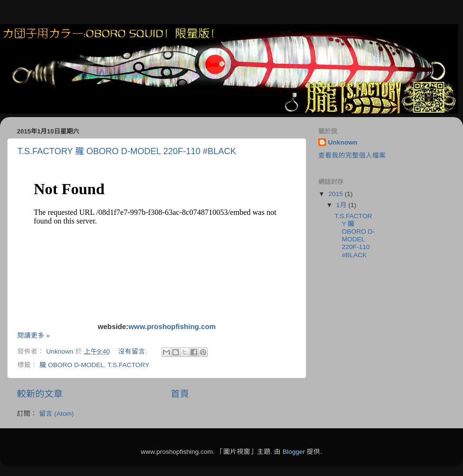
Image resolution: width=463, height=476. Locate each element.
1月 (342, 205)
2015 (337, 194)
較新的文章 (40, 394)
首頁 (180, 394)
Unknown (343, 142)
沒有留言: (134, 351)
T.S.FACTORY (129, 365)
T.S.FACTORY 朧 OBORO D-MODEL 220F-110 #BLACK (127, 151)
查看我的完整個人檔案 (352, 155)
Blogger (294, 452)
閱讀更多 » (34, 336)
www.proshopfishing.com (172, 327)
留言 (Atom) (56, 414)
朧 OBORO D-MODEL (72, 365)
